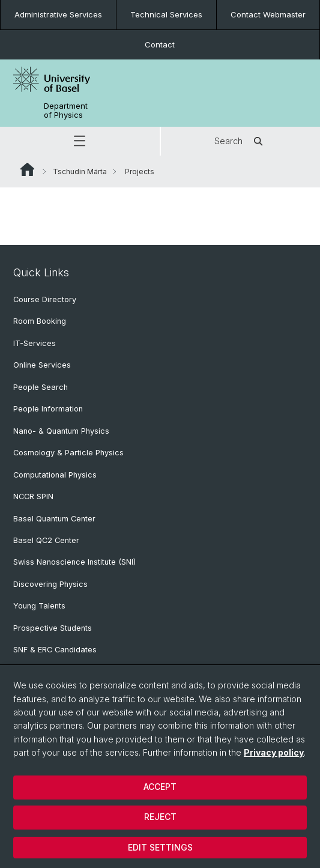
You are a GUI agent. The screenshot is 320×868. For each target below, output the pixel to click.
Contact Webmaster (268, 14)
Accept (160, 787)
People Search (41, 387)
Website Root (27, 169)
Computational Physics (55, 475)
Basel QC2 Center (46, 540)
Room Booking (40, 321)
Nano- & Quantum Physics (61, 431)
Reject (160, 817)
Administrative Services (58, 14)
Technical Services (166, 14)
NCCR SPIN (33, 496)
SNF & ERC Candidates (55, 650)
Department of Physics (66, 111)
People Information (48, 409)
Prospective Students (53, 628)
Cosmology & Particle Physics (68, 453)
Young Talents (39, 606)
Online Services (42, 365)
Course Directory (45, 299)
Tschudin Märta (80, 171)
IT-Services (35, 343)
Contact (160, 44)
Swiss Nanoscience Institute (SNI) (74, 562)
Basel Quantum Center (54, 519)
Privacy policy (274, 752)
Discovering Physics (50, 584)
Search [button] (240, 141)
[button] (80, 141)
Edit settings (160, 847)
